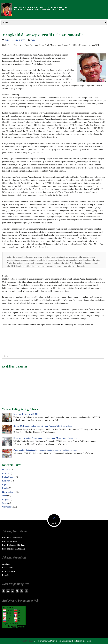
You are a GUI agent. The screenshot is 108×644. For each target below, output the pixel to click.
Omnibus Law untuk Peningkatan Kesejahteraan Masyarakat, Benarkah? (45, 438)
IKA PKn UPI (9, 571)
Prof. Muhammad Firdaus (13, 545)
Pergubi (6, 499)
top (54, 523)
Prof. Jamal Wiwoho (11, 541)
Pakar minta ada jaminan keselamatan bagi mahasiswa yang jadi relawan (45, 450)
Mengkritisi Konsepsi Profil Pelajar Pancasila (43, 35)
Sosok (5, 503)
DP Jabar (6, 470)
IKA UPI (6, 473)
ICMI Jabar (7, 568)
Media (5, 488)
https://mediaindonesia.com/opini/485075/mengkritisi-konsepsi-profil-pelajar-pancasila (55, 325)
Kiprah (5, 485)
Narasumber (8, 492)
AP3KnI (6, 564)
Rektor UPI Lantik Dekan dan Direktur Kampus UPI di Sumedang (43, 426)
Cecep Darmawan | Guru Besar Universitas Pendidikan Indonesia (62, 641)
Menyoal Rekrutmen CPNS (26, 414)
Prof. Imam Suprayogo (12, 538)
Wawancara (7, 507)
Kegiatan (6, 481)
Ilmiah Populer (9, 477)
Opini (33, 40)
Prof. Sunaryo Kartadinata (14, 549)
